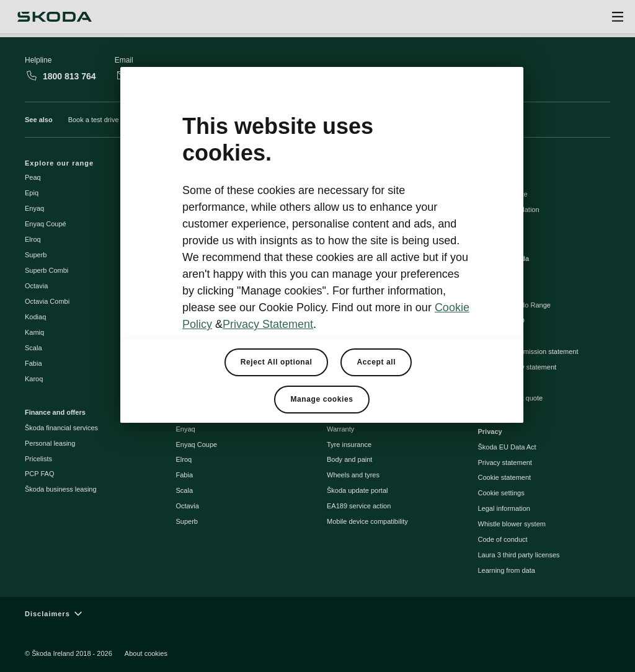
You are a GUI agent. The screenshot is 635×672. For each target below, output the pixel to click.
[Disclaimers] (317, 613)
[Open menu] (618, 17)
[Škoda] (54, 17)
